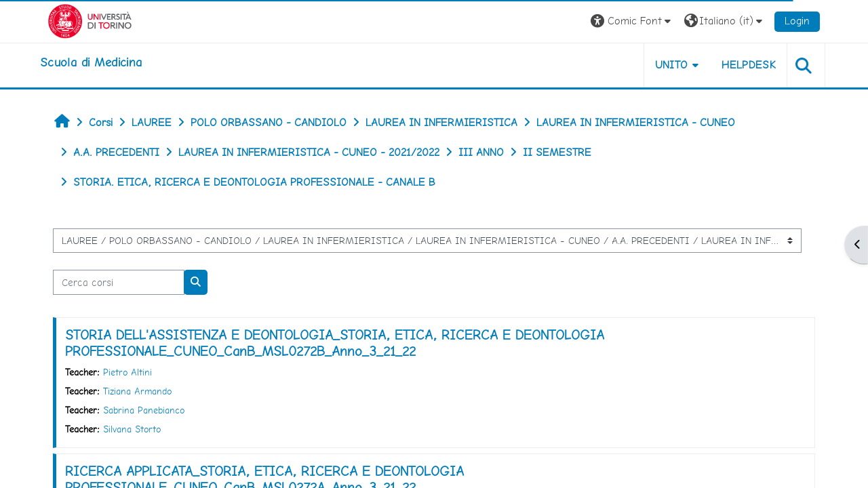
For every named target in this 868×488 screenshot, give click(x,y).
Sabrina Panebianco (144, 410)
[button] (632, 21)
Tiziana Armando (137, 391)
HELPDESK (749, 65)
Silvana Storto (132, 429)
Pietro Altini (127, 372)
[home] (91, 62)
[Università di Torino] (90, 20)
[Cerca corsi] (119, 282)
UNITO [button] (672, 65)
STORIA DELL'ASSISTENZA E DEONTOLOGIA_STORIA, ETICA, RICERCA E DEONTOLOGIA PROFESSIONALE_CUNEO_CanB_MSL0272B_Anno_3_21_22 (335, 343)
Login (797, 21)
